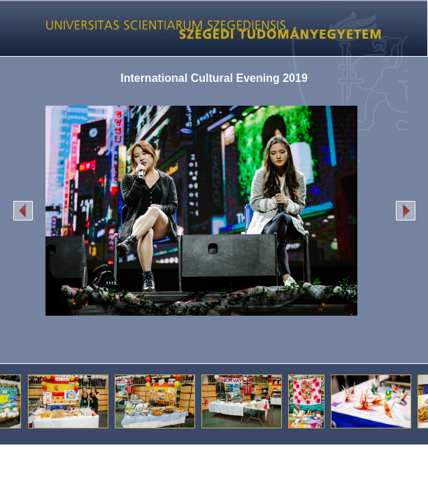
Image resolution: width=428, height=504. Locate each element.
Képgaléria (209, 28)
